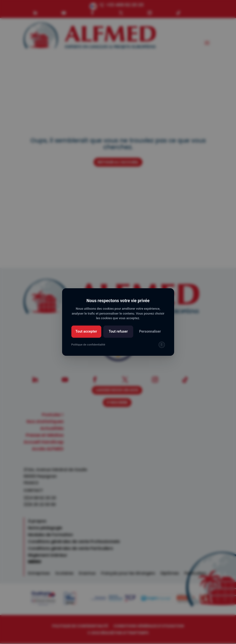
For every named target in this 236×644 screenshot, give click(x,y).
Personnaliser (150, 332)
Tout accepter (86, 332)
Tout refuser (118, 332)
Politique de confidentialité (88, 345)
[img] (162, 345)
